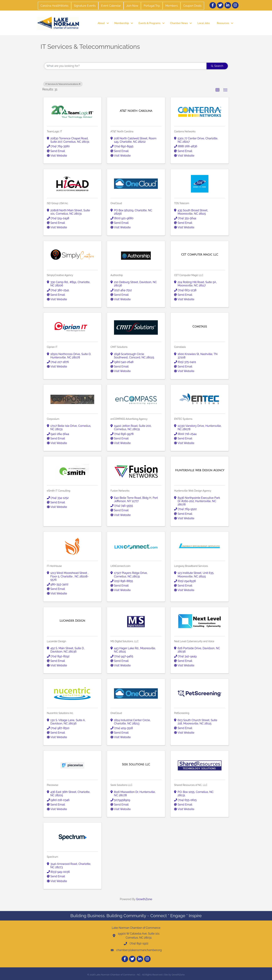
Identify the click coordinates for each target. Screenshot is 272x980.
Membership (122, 23)
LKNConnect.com (120, 566)
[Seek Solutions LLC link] (136, 764)
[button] (218, 90)
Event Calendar (111, 6)
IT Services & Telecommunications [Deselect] (63, 84)
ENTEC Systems (183, 419)
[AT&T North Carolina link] (136, 111)
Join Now (132, 6)
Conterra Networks (185, 131)
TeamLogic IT (55, 131)
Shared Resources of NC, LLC (191, 785)
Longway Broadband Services (191, 566)
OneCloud (116, 203)
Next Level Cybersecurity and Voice (194, 641)
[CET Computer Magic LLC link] (200, 255)
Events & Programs (149, 23)
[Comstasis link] (200, 327)
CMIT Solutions (119, 347)
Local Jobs (204, 23)
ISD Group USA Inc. (58, 203)
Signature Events (85, 6)
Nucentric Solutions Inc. (60, 713)
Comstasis (180, 347)
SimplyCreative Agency (60, 275)
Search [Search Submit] (217, 66)
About (101, 23)
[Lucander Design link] (72, 621)
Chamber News (179, 23)
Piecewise (53, 785)
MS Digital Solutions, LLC (125, 641)
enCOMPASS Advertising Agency (129, 419)
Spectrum (53, 857)
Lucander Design (57, 641)
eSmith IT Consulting (59, 491)
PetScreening (182, 713)
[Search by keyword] (126, 66)
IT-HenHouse (54, 566)
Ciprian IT (52, 347)
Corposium (53, 419)
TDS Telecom (182, 203)
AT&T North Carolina (122, 131)
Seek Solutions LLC (121, 785)
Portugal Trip (152, 6)
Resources (223, 23)
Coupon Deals (192, 6)
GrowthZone (144, 899)
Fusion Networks (120, 491)
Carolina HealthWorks (54, 6)
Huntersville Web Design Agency (193, 491)
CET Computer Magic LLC (189, 275)
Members (172, 6)
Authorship (117, 275)
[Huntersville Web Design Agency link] (200, 470)
